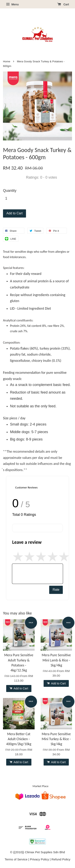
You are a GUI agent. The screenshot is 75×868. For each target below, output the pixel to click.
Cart (63, 4)
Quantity (10, 191)
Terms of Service (16, 859)
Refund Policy (61, 859)
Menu (12, 4)
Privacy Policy (39, 859)
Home (7, 61)
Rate (56, 590)
